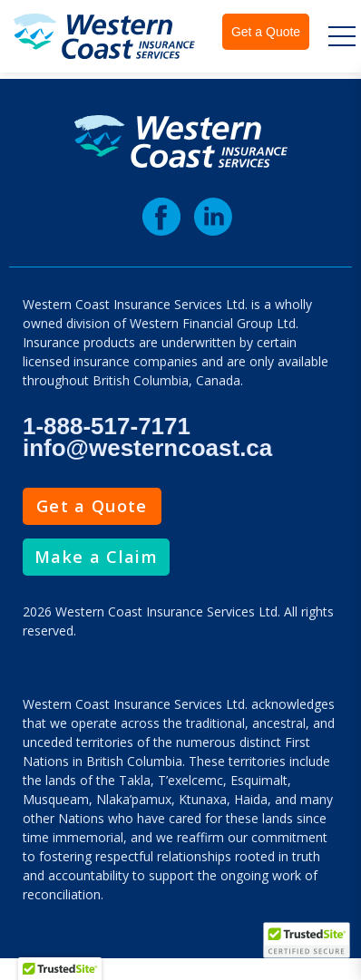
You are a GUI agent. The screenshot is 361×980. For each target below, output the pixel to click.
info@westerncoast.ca (147, 448)
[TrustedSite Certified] (307, 940)
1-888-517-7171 (107, 426)
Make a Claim (96, 557)
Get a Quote (266, 32)
